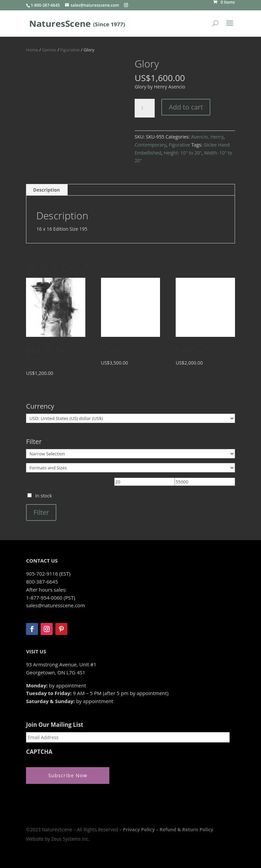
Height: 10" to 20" (183, 153)
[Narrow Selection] (130, 454)
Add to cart (186, 107)
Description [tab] (46, 190)
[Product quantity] (145, 108)
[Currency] (130, 418)
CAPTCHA (39, 752)
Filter (41, 512)
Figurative (70, 50)
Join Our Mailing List (54, 725)
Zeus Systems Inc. (70, 839)
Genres (49, 50)
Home (32, 50)
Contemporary (150, 145)
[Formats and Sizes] (130, 468)
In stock (44, 496)
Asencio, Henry (207, 137)
